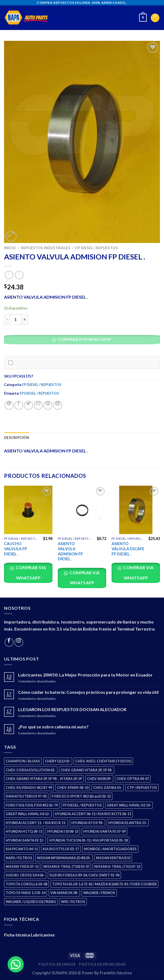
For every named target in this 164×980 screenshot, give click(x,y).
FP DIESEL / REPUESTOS (97, 248)
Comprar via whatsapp (31, 573)
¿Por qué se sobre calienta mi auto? (53, 727)
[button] (84, 341)
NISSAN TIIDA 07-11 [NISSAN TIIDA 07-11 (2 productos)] (22, 866)
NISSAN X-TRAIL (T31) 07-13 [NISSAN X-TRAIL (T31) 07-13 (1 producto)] (117, 866)
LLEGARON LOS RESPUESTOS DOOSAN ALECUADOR (72, 709)
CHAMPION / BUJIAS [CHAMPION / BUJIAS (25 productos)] (23, 761)
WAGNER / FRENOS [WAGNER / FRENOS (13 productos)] (99, 893)
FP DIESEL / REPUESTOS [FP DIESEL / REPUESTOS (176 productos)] (82, 805)
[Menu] (155, 18)
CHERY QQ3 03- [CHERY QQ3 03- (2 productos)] (58, 761)
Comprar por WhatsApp (84, 339)
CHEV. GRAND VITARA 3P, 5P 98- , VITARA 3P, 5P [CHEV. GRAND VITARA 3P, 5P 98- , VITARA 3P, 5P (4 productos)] (44, 779)
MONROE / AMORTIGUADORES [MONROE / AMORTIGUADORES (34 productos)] (110, 849)
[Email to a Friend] (38, 405)
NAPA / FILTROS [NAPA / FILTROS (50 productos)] (19, 858)
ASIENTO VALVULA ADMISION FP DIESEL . (70, 551)
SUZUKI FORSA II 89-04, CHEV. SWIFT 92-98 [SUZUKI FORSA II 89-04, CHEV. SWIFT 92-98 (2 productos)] (84, 875)
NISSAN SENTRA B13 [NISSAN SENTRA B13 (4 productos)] (113, 858)
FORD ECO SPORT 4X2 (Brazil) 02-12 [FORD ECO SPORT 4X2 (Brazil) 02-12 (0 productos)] (81, 796)
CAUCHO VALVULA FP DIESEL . (16, 549)
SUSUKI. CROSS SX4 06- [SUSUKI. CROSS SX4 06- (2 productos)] (25, 875)
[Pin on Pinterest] (48, 405)
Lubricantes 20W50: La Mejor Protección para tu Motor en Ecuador (85, 675)
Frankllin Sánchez (116, 973)
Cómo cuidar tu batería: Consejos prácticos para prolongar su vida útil (88, 692)
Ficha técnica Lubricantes (29, 935)
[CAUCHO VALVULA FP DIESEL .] (28, 510)
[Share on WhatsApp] (9, 405)
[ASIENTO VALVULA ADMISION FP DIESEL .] (82, 510)
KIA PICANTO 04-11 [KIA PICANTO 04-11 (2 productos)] (22, 849)
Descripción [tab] (16, 438)
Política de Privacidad (102, 964)
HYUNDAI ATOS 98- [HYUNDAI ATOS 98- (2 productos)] (87, 823)
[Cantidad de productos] (16, 319)
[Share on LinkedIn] (58, 405)
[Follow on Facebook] (9, 642)
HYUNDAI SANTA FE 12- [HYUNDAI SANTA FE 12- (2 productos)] (25, 840)
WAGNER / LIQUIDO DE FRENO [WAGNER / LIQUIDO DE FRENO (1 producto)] (31, 902)
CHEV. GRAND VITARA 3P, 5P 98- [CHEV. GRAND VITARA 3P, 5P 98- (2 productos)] (87, 770)
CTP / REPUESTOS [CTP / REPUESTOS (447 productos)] (142, 788)
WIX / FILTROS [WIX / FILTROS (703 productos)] (73, 902)
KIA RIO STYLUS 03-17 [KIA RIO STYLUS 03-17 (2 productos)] (61, 849)
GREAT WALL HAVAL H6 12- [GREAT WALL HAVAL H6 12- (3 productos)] (28, 814)
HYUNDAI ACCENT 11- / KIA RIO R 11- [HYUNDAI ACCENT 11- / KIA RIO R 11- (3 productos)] (36, 823)
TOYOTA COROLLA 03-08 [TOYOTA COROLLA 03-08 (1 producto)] (26, 884)
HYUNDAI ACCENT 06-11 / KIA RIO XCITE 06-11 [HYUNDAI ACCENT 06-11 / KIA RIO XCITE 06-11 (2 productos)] (93, 814)
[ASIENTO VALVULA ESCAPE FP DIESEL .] (136, 510)
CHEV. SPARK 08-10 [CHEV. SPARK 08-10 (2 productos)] (73, 788)
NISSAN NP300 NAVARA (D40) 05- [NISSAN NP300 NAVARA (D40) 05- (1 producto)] (64, 858)
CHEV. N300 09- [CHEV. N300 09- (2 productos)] (99, 779)
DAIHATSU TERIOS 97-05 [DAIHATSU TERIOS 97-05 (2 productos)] (26, 796)
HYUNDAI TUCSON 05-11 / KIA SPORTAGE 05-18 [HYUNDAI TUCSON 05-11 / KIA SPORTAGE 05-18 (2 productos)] (88, 840)
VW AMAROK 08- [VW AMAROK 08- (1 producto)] (64, 893)
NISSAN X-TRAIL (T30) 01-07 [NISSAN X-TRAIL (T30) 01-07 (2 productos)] (66, 866)
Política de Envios (57, 964)
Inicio (10, 248)
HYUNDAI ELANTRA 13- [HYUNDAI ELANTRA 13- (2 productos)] (128, 823)
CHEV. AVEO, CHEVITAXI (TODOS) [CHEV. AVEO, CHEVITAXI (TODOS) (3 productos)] (103, 761)
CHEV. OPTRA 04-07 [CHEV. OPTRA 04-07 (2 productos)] (133, 779)
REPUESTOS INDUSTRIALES (46, 248)
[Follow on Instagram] (19, 642)
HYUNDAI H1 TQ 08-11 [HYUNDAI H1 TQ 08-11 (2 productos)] (24, 831)
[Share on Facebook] (19, 405)
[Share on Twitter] (29, 405)
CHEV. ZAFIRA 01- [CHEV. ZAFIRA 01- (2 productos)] (108, 788)
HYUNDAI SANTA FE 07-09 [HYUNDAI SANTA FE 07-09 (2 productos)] (104, 831)
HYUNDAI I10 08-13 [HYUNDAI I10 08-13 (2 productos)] (63, 831)
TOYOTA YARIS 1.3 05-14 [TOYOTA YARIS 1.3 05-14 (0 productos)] (26, 893)
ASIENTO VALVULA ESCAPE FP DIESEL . (128, 549)
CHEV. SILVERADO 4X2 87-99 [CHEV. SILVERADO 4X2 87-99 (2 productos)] (29, 788)
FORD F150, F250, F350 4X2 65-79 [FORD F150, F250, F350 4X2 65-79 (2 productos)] (32, 805)
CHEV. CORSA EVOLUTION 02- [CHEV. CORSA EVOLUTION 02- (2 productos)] (31, 770)
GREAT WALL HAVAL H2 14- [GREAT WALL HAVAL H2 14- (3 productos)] (129, 805)
